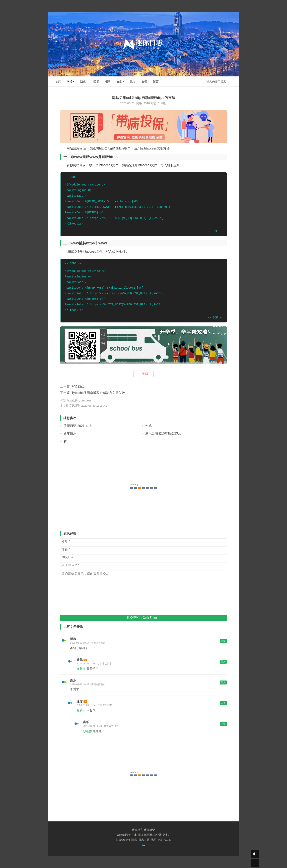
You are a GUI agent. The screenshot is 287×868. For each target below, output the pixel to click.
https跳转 (73, 400)
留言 (156, 81)
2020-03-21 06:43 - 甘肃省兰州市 (101, 726)
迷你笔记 (149, 830)
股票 (83, 81)
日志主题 (144, 840)
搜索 (232, 81)
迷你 (80, 660)
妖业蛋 (157, 835)
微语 (133, 81)
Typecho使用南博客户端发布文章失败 (98, 393)
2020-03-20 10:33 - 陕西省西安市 (88, 684)
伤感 (148, 426)
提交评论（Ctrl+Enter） (143, 618)
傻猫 (141, 835)
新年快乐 (70, 433)
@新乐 (81, 710)
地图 (154, 840)
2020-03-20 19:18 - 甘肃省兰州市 (94, 664)
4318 (147, 103)
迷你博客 (138, 830)
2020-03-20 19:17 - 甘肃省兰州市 (88, 643)
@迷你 (87, 731)
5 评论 (162, 103)
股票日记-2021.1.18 (78, 426)
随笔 (96, 81)
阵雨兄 (148, 835)
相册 (108, 81)
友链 (144, 81)
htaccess (86, 400)
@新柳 (81, 669)
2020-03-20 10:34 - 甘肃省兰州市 (94, 705)
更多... (166, 835)
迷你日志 (131, 840)
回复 (223, 641)
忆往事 (133, 835)
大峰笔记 (122, 835)
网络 (70, 81)
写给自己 (78, 386)
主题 (119, 81)
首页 (58, 81)
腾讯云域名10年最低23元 (163, 433)
